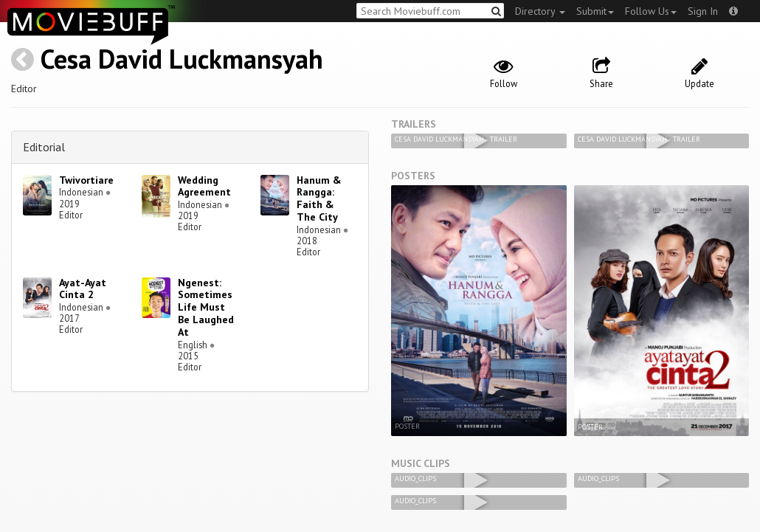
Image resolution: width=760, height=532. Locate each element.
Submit (595, 11)
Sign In (703, 11)
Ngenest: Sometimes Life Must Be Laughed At (206, 307)
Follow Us (651, 11)
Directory (540, 11)
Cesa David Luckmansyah (182, 59)
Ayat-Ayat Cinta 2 (83, 289)
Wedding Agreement (204, 186)
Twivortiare (86, 180)
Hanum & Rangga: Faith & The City (319, 198)
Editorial (44, 147)
